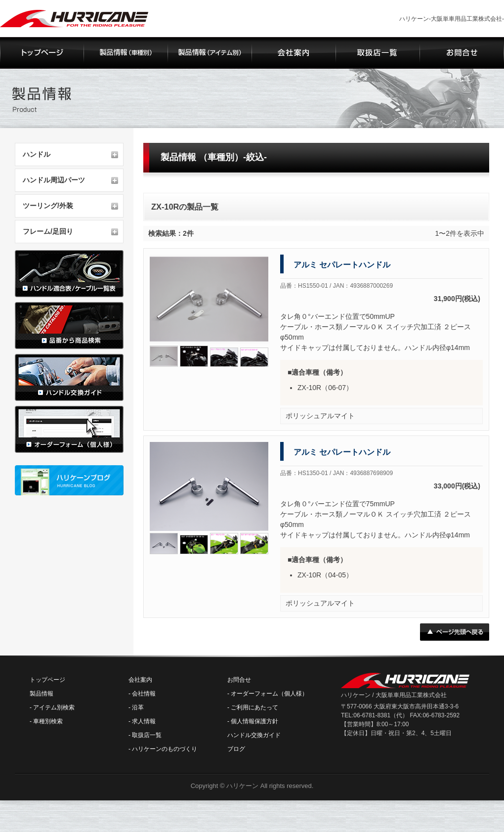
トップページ (47, 680)
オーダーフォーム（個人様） (269, 694)
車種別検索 (48, 721)
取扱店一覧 (147, 735)
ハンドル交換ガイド (254, 735)
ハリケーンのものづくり (165, 749)
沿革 (138, 707)
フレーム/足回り (48, 231)
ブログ (236, 749)
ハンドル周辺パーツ (54, 180)
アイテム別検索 (54, 707)
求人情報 (144, 721)
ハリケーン (242, 786)
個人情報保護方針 (254, 721)
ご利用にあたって (254, 707)
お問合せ (239, 680)
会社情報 (144, 694)
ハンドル (37, 154)
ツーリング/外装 (48, 206)
